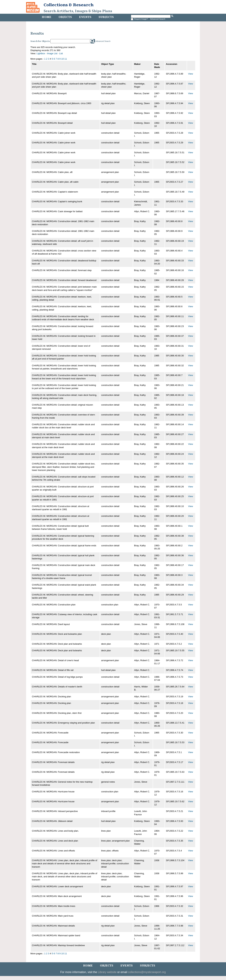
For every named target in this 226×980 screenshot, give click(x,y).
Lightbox (41, 53)
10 (62, 59)
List (61, 53)
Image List (52, 53)
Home (47, 17)
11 (66, 59)
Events (85, 17)
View (191, 74)
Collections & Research (69, 5)
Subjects (106, 17)
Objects (65, 17)
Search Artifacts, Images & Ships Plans (78, 11)
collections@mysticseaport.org (147, 972)
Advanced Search (158, 19)
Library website (107, 972)
